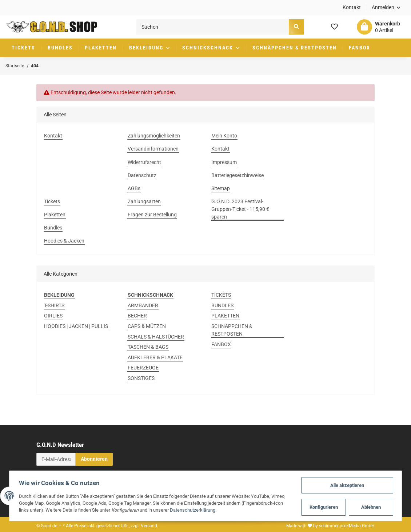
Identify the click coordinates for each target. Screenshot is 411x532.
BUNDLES (222, 305)
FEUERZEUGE (143, 368)
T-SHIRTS (54, 305)
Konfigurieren (326, 507)
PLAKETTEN (225, 316)
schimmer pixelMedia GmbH (347, 526)
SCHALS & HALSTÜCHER (156, 337)
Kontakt (352, 7)
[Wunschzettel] (334, 27)
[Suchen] (213, 27)
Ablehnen (373, 507)
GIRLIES (53, 316)
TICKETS (221, 295)
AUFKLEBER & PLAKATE (155, 357)
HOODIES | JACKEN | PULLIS (76, 326)
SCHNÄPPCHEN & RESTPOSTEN (232, 330)
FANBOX (221, 344)
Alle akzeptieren (350, 484)
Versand (149, 526)
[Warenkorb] (378, 27)
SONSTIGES (141, 378)
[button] (386, 7)
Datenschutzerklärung (190, 510)
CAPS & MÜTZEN (147, 326)
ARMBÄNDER (143, 305)
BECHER (137, 316)
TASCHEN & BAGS (148, 347)
